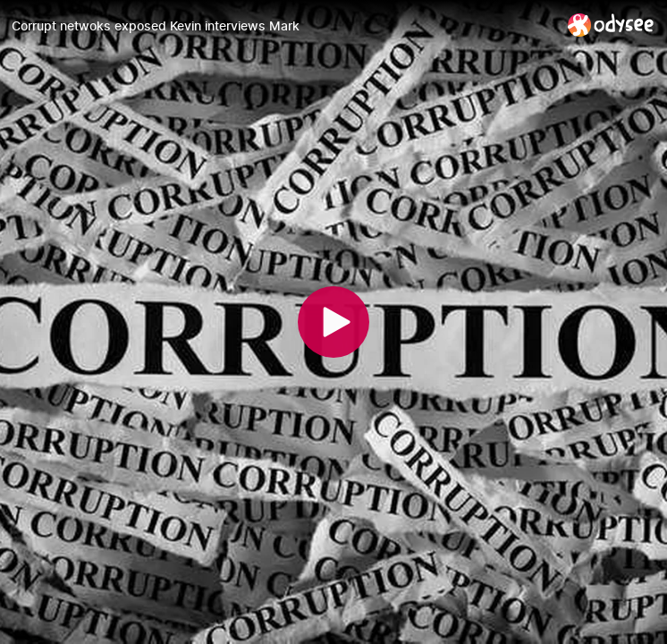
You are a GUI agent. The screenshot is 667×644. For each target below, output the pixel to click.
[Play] (333, 322)
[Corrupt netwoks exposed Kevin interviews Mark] (283, 26)
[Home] (611, 25)
